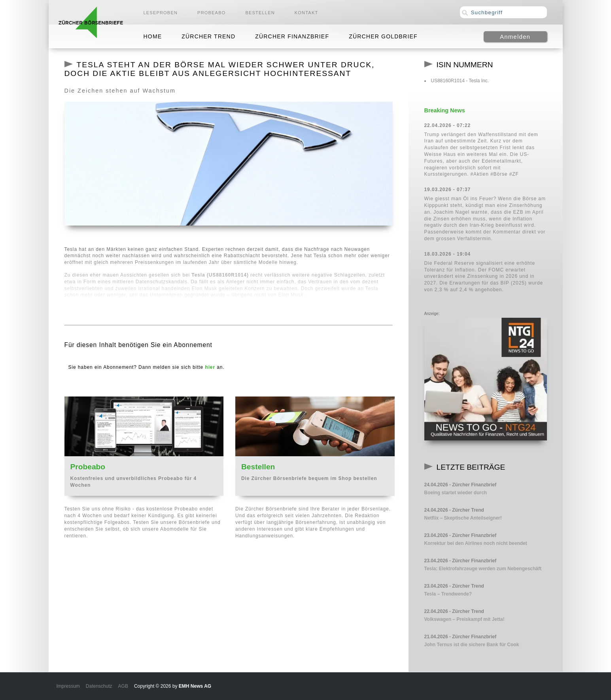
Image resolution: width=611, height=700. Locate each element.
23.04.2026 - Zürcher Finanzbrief (461, 535)
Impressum (68, 686)
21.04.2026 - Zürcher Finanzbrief (461, 637)
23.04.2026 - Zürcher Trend (454, 586)
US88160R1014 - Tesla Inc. (460, 81)
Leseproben (161, 13)
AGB (123, 686)
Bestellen (260, 13)
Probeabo (211, 13)
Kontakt (306, 13)
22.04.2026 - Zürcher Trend (454, 611)
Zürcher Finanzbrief (292, 36)
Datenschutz (99, 686)
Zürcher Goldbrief (383, 36)
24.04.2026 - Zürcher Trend (454, 510)
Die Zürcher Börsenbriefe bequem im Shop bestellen (309, 478)
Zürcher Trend (208, 36)
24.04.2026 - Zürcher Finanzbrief (461, 485)
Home (153, 36)
